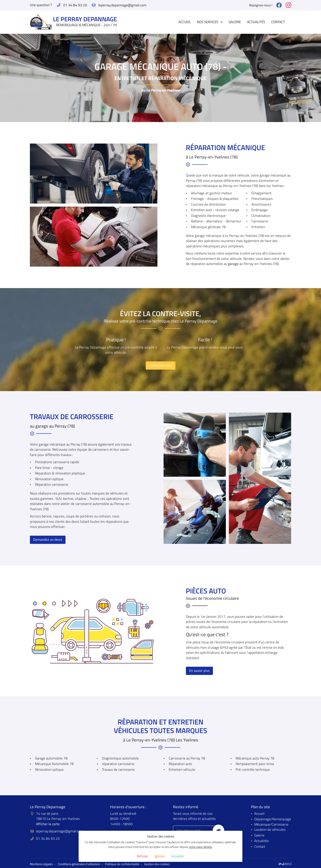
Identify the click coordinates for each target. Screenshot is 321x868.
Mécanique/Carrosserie (271, 824)
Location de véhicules (270, 830)
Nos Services (208, 22)
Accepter (178, 856)
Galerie (235, 22)
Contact (278, 22)
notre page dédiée (200, 847)
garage (233, 264)
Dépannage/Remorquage (273, 819)
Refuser (143, 856)
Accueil (185, 22)
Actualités (256, 22)
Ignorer (160, 856)
